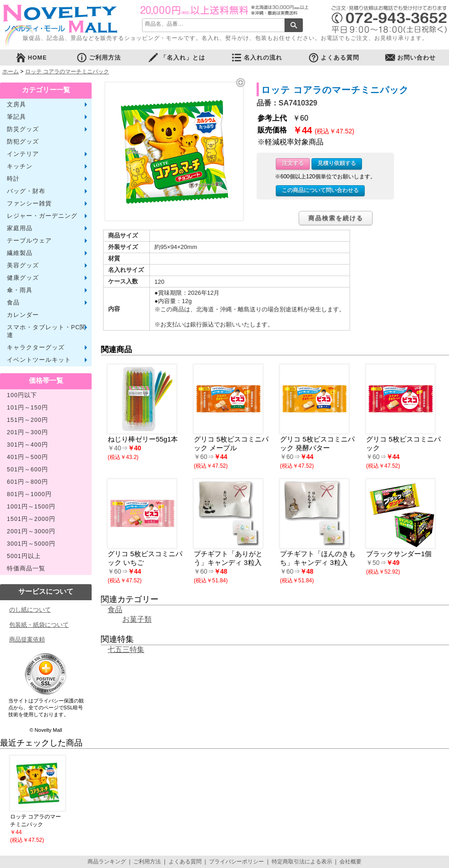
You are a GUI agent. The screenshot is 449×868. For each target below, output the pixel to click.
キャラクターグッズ (36, 348)
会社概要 (350, 862)
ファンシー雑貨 (29, 204)
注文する (293, 163)
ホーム (11, 72)
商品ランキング (107, 862)
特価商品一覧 (26, 569)
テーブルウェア (29, 241)
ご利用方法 (99, 58)
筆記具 (16, 117)
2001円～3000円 (31, 531)
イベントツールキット (39, 360)
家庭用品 (20, 228)
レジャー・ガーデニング (42, 216)
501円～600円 (27, 470)
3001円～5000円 (31, 544)
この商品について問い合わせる (320, 190)
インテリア (23, 154)
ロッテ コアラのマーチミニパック (67, 72)
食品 (13, 303)
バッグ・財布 (26, 191)
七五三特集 (126, 650)
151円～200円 (27, 420)
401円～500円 (27, 457)
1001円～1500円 (31, 507)
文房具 (16, 105)
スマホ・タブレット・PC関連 (47, 331)
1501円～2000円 (31, 519)
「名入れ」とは (176, 58)
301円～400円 (27, 445)
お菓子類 (137, 619)
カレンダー (23, 315)
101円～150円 (27, 408)
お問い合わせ (410, 58)
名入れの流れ (257, 58)
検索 (294, 25)
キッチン (20, 166)
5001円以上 (24, 556)
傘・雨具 (20, 290)
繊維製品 (20, 253)
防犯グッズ (23, 142)
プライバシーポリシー (236, 862)
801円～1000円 (29, 494)
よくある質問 (334, 58)
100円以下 (22, 395)
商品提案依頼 (27, 639)
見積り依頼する (337, 163)
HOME (31, 58)
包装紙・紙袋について (39, 625)
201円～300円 (27, 432)
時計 (13, 179)
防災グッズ (23, 129)
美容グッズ (23, 265)
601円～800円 (27, 482)
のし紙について (30, 610)
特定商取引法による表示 (302, 862)
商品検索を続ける (336, 218)
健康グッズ (23, 278)
